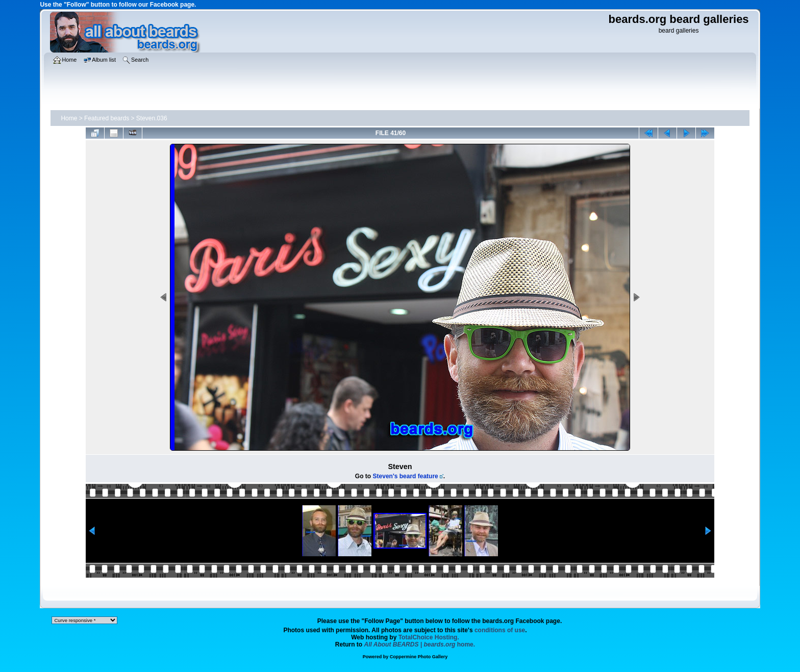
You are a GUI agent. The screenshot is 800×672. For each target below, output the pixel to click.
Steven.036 (152, 118)
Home (69, 118)
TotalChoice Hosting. (429, 637)
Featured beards (107, 118)
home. (420, 644)
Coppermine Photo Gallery (419, 657)
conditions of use (500, 630)
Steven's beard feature (406, 476)
